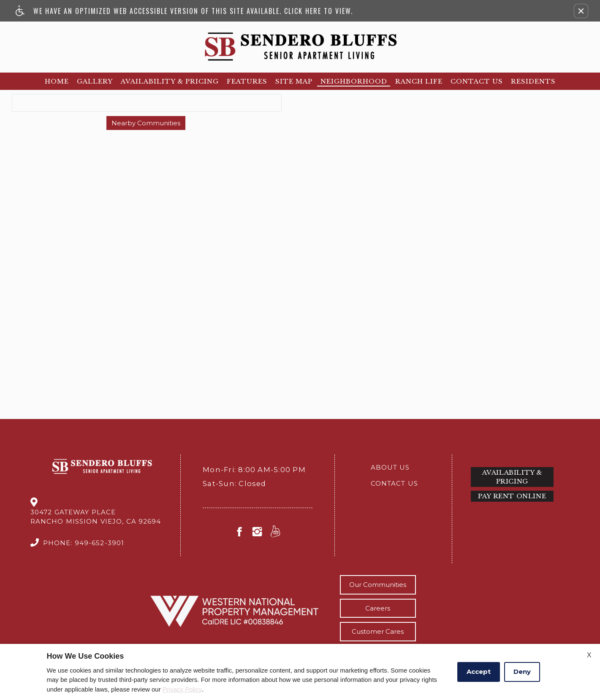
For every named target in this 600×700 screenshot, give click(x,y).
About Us (390, 467)
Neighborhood (354, 81)
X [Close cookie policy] (589, 655)
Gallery (95, 81)
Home (57, 81)
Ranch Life (419, 81)
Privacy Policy (182, 689)
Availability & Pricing (170, 81)
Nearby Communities (146, 123)
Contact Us (477, 81)
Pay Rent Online (512, 496)
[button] (581, 11)
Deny (522, 672)
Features (247, 81)
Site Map (294, 81)
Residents (533, 81)
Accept (479, 672)
